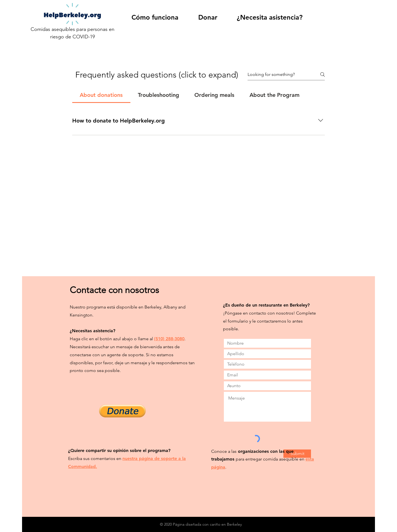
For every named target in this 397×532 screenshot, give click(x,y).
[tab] (101, 95)
